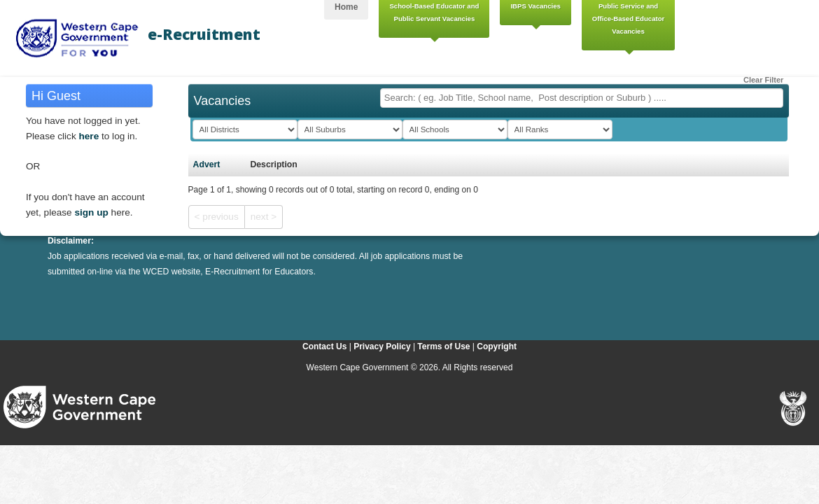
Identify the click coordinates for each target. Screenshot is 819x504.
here (89, 136)
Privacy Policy (382, 346)
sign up (91, 212)
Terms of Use (443, 346)
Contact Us (324, 346)
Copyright (497, 346)
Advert (207, 164)
